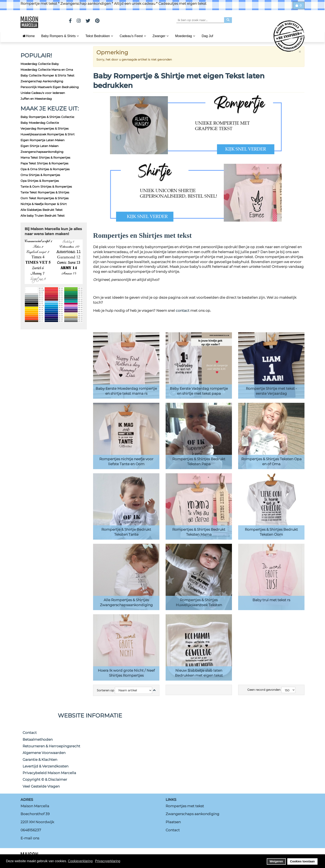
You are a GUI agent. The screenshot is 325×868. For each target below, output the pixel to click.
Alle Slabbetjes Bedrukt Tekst (42, 210)
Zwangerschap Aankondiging (42, 81)
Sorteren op (105, 690)
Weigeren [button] (276, 861)
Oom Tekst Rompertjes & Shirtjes (45, 198)
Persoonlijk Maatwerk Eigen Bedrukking (50, 87)
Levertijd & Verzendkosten (45, 766)
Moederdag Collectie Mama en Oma (47, 70)
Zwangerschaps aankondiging (192, 814)
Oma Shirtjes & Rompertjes (40, 175)
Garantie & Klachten (40, 760)
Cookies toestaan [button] (302, 861)
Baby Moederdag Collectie (40, 123)
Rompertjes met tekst (185, 806)
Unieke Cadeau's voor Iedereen (43, 93)
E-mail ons (30, 838)
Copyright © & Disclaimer (45, 779)
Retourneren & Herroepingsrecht (51, 746)
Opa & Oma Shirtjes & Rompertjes (45, 169)
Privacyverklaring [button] (108, 861)
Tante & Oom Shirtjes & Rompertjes (46, 187)
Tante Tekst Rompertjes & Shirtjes (45, 192)
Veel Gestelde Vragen (41, 786)
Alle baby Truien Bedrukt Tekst (43, 216)
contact (183, 311)
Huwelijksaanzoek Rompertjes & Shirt (48, 134)
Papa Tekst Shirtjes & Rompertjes (44, 163)
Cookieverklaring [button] (80, 861)
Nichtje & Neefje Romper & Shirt (44, 204)
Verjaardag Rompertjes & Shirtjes (45, 129)
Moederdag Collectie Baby (40, 64)
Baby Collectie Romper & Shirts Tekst (47, 75)
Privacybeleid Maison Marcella (49, 773)
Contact (30, 733)
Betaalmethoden (38, 739)
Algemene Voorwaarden (44, 753)
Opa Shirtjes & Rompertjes (40, 181)
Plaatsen (173, 822)
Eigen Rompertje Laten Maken (42, 140)
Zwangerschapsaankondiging (42, 152)
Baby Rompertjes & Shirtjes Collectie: (47, 117)
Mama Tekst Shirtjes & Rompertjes (45, 158)
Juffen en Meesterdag (36, 99)
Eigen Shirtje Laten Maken (39, 146)
